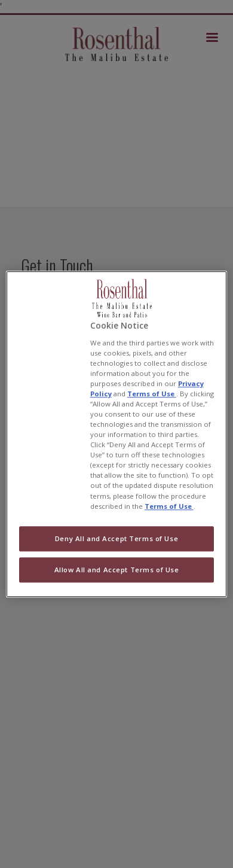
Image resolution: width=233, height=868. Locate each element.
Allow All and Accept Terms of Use (117, 570)
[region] (117, 434)
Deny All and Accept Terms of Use (116, 538)
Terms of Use (152, 394)
